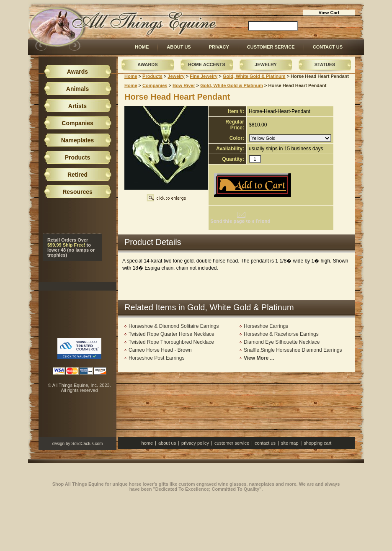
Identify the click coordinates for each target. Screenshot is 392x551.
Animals (77, 89)
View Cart (329, 13)
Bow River (184, 85)
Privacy (219, 47)
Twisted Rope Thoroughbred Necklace (171, 342)
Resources (77, 192)
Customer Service (271, 47)
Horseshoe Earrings (266, 326)
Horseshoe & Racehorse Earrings (281, 334)
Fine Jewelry (204, 76)
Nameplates (78, 140)
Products (152, 76)
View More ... (259, 358)
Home (142, 47)
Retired (77, 175)
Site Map (290, 443)
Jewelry (266, 64)
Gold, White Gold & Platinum (254, 76)
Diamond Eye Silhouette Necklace (282, 342)
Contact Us (328, 47)
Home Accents (207, 64)
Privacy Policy (195, 443)
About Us (179, 47)
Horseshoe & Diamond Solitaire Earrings (174, 326)
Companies (155, 85)
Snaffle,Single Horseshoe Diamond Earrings (293, 350)
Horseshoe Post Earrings (156, 358)
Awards (147, 64)
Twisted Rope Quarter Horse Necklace (171, 334)
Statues (325, 64)
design (58, 444)
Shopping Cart (317, 443)
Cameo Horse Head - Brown (160, 350)
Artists (77, 106)
